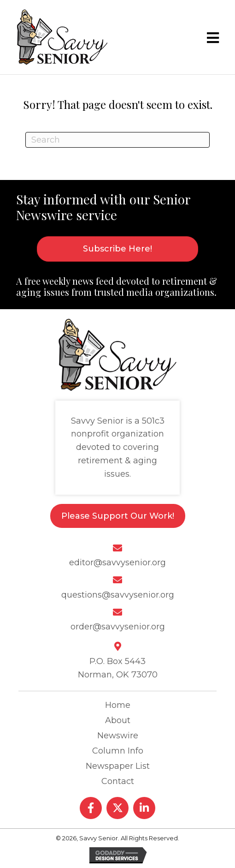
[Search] (117, 140)
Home (118, 705)
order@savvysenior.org (118, 627)
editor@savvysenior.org (117, 563)
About (118, 720)
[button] (91, 808)
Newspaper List (118, 766)
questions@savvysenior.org (118, 595)
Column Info (118, 751)
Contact (118, 781)
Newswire (118, 736)
